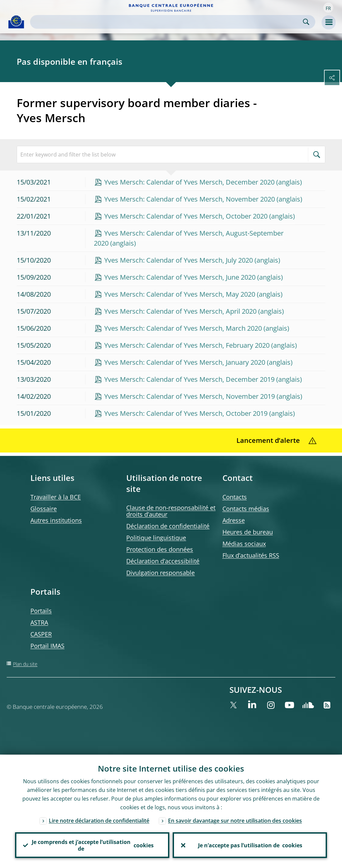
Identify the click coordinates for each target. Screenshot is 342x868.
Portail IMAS (47, 646)
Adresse (234, 520)
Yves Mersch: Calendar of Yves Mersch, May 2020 (180, 294)
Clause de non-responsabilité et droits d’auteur (171, 511)
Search (306, 22)
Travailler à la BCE (56, 497)
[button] (328, 8)
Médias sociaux (244, 544)
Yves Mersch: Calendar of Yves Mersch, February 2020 (187, 345)
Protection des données (160, 549)
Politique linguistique (156, 538)
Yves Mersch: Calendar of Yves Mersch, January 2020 (185, 362)
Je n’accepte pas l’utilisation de (250, 845)
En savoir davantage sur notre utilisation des (235, 820)
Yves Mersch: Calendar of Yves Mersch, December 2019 (189, 379)
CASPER (41, 634)
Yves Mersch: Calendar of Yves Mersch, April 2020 (180, 311)
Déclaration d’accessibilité (163, 561)
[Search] (167, 22)
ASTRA (39, 622)
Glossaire (44, 509)
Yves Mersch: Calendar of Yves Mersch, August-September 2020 (189, 238)
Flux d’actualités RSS (251, 555)
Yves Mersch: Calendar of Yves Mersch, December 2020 (189, 182)
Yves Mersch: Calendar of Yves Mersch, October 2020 (186, 216)
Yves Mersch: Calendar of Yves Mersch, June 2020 (180, 277)
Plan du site (25, 664)
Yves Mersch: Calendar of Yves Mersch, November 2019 (190, 396)
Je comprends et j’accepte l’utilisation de (92, 845)
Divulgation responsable (160, 573)
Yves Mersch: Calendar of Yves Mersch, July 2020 (179, 260)
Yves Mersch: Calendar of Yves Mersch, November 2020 (190, 199)
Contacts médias (246, 509)
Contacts (235, 497)
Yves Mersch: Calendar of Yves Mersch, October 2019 (186, 413)
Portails (41, 611)
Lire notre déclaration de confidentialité (99, 820)
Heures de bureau (248, 532)
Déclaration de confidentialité (168, 526)
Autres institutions (56, 520)
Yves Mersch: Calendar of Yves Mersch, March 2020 (183, 328)
